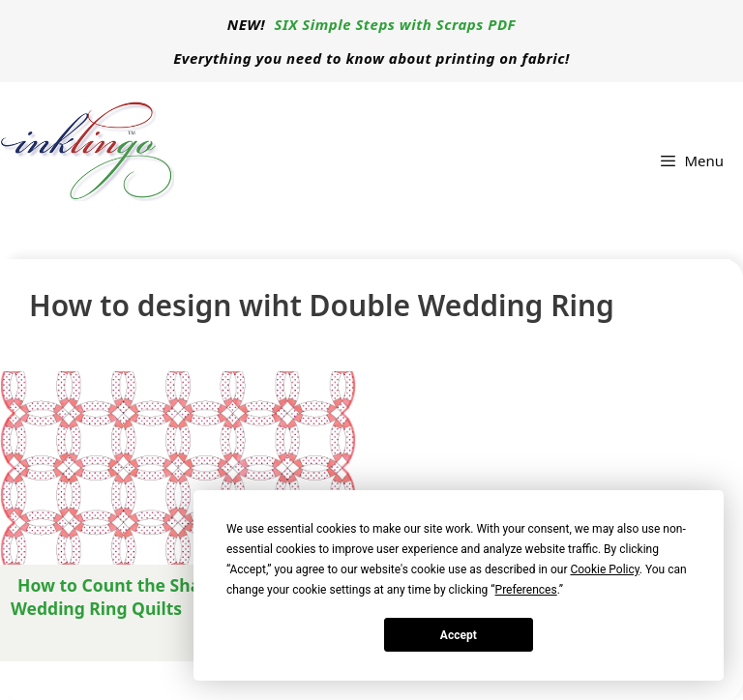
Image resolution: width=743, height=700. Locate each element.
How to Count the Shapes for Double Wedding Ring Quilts (167, 597)
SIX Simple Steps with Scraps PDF (396, 24)
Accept (459, 635)
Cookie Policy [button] (604, 569)
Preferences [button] (526, 590)
